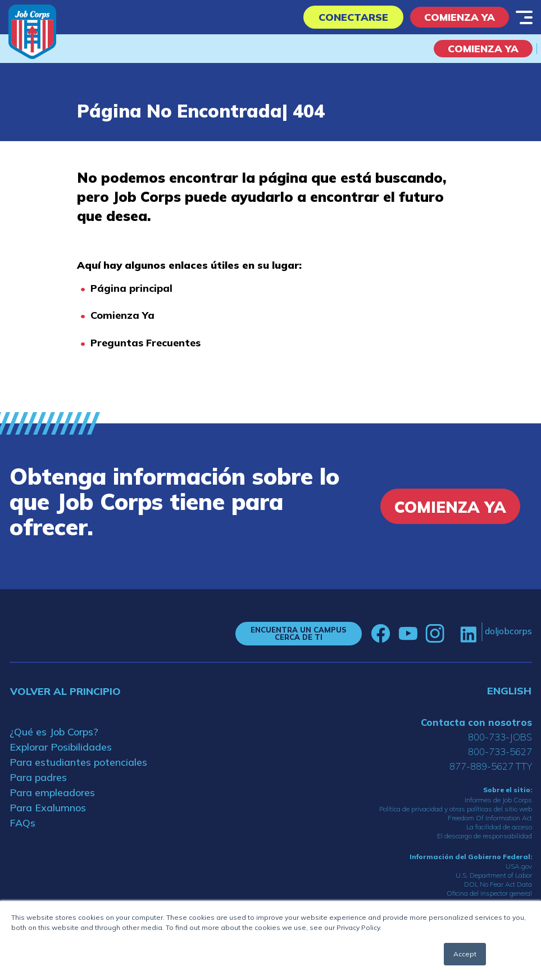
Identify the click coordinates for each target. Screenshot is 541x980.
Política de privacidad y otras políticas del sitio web (456, 809)
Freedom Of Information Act (490, 818)
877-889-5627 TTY (491, 766)
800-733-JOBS (500, 737)
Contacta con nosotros (476, 722)
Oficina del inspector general (489, 893)
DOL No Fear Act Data (498, 884)
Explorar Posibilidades (61, 747)
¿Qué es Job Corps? (54, 732)
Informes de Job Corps (498, 800)
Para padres (38, 777)
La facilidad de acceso (499, 827)
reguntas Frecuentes (149, 343)
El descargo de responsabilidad (485, 836)
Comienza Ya (460, 17)
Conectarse (353, 17)
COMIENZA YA (483, 49)
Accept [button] (465, 954)
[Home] (32, 32)
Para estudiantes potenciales (78, 762)
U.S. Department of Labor (494, 875)
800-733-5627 (500, 751)
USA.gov (519, 866)
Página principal (131, 288)
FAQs (22, 823)
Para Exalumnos (48, 808)
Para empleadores (52, 792)
